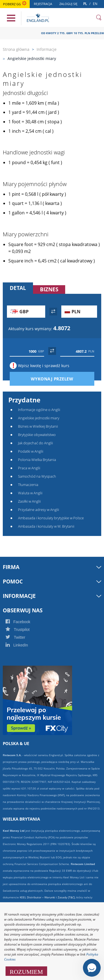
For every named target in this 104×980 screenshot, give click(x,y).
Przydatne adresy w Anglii (39, 510)
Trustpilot (24, 630)
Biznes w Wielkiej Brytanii (38, 426)
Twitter (21, 637)
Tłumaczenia (28, 485)
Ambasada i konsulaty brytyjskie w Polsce (51, 518)
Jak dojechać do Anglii (35, 443)
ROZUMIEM (26, 971)
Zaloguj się (70, 5)
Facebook (24, 622)
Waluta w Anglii (30, 493)
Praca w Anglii (29, 468)
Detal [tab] (18, 288)
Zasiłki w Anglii (29, 501)
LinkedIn (23, 645)
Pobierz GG (15, 4)
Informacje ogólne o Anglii (39, 410)
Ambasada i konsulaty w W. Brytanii (46, 526)
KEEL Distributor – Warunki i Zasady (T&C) (47, 897)
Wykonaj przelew (62, 379)
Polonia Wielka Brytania (37, 460)
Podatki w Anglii (31, 451)
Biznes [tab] (49, 289)
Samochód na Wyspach (37, 476)
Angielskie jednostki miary (39, 418)
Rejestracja (45, 5)
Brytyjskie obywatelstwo (37, 435)
